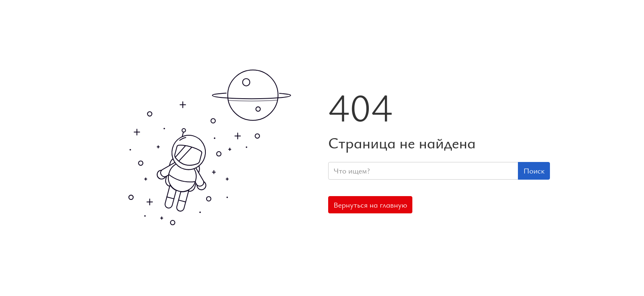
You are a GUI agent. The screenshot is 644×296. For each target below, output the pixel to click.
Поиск (534, 171)
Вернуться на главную (370, 205)
